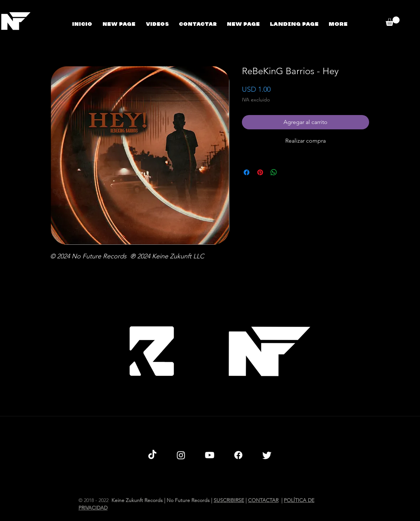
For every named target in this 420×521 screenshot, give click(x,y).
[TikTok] (152, 455)
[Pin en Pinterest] (260, 172)
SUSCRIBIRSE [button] (229, 500)
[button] (393, 21)
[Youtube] (210, 455)
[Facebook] (238, 455)
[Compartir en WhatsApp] (274, 172)
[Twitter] (267, 455)
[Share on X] (287, 172)
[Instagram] (181, 455)
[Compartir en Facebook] (247, 172)
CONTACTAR (263, 500)
